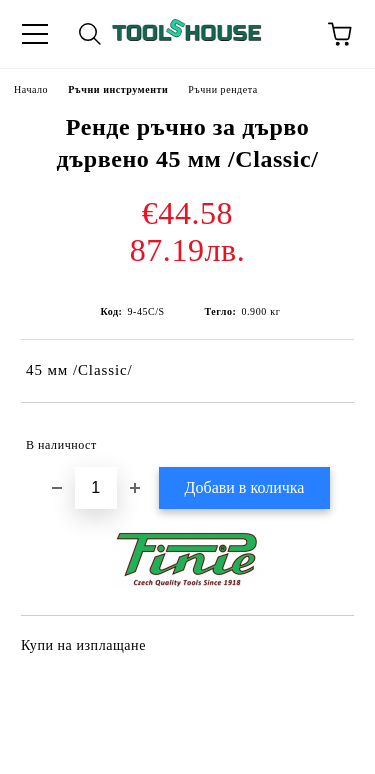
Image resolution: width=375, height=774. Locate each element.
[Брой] (96, 488)
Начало (31, 89)
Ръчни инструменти (118, 89)
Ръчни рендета (223, 89)
